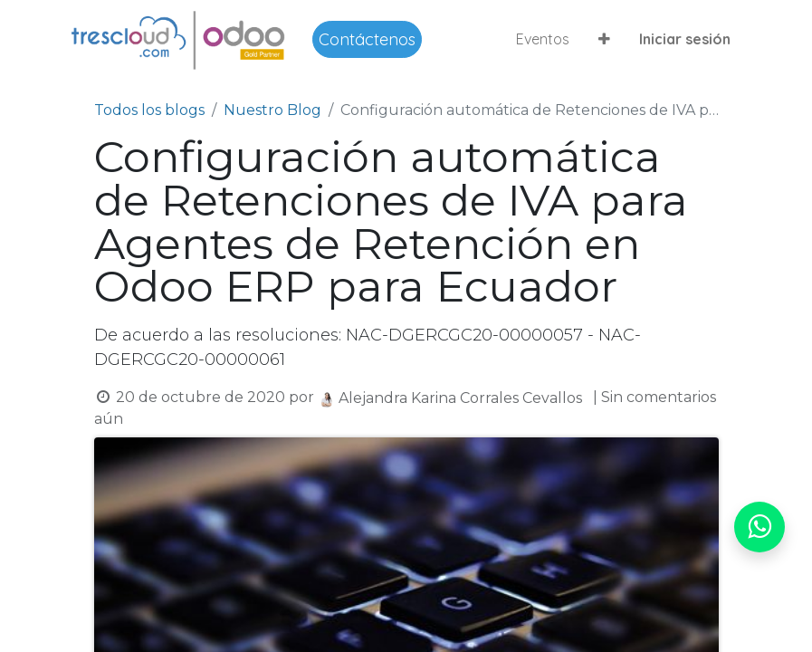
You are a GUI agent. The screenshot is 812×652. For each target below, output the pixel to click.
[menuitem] (543, 39)
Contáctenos (367, 39)
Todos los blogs (149, 110)
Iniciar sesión (685, 39)
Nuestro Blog (272, 110)
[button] (604, 39)
